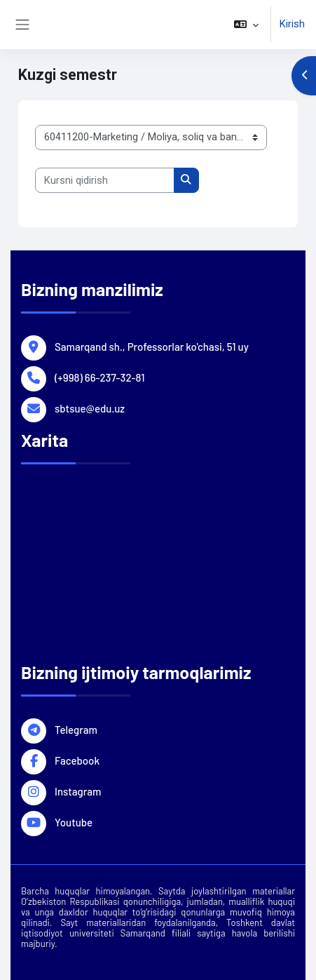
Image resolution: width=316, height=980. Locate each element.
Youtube (74, 821)
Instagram (78, 791)
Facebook (77, 760)
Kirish (292, 24)
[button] (246, 25)
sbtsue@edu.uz (90, 408)
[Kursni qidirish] (105, 180)
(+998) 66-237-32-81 (99, 377)
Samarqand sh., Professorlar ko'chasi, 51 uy (152, 346)
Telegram (76, 729)
